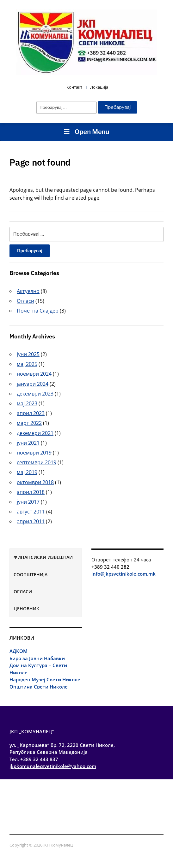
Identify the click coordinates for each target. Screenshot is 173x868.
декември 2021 (35, 433)
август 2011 (31, 512)
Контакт (74, 87)
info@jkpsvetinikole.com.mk (124, 574)
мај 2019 (27, 472)
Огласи (23, 592)
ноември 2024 (34, 374)
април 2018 (31, 492)
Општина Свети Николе (39, 687)
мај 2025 (27, 364)
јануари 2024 (33, 384)
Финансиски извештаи (43, 557)
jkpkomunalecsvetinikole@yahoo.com (53, 766)
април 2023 (31, 413)
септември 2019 (37, 462)
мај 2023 (27, 403)
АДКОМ (19, 651)
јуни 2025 (28, 354)
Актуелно (28, 291)
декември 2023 (35, 394)
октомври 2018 (35, 482)
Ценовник (26, 609)
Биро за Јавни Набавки (37, 658)
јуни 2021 (28, 443)
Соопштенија (31, 575)
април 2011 (31, 521)
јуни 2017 (28, 502)
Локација (99, 87)
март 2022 (29, 423)
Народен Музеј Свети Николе (45, 679)
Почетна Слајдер (38, 311)
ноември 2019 (34, 453)
